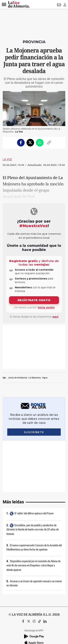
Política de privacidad (34, 559)
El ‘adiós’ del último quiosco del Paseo (34, 416)
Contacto (34, 578)
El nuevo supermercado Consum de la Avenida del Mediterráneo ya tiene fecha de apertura (34, 450)
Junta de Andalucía (18, 332)
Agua (45, 332)
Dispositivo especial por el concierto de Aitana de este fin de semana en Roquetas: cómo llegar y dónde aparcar (33, 468)
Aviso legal (34, 554)
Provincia (34, 42)
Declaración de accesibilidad (34, 601)
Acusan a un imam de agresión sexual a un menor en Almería (34, 486)
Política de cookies (34, 563)
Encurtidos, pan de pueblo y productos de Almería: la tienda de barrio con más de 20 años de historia (32, 432)
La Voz (7, 159)
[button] (4, 5)
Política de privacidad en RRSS (34, 573)
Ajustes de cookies (34, 596)
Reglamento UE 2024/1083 (34, 587)
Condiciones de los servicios (34, 568)
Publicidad (34, 582)
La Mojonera (35, 332)
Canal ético (34, 592)
